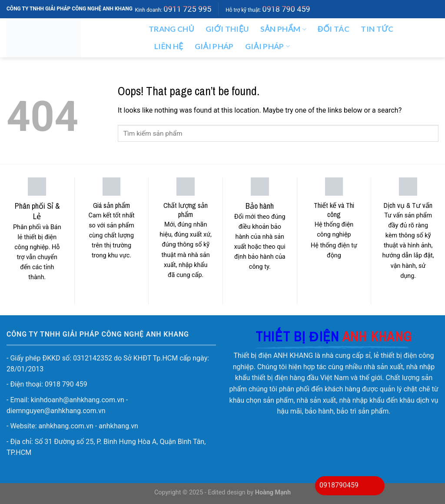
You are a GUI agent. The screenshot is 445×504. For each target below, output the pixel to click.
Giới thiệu (227, 29)
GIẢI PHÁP (268, 46)
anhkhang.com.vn (66, 426)
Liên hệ (169, 46)
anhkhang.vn (118, 426)
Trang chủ (171, 29)
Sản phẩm (283, 29)
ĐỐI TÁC (334, 29)
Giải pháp (214, 46)
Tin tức (377, 29)
